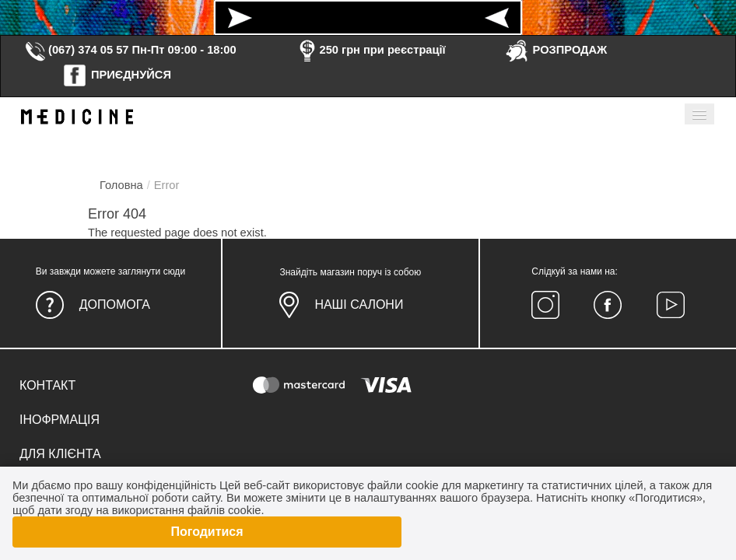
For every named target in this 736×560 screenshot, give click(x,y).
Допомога (115, 304)
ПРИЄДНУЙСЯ (117, 75)
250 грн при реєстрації (370, 50)
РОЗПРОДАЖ (556, 50)
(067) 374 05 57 (76, 50)
